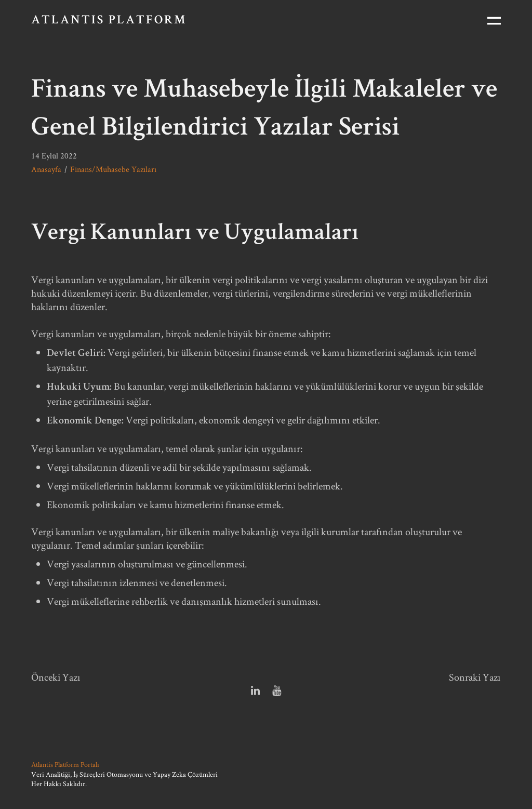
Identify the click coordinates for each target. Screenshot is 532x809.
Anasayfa (46, 169)
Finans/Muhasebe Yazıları (113, 169)
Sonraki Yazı (475, 677)
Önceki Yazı (56, 677)
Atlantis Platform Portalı (65, 764)
